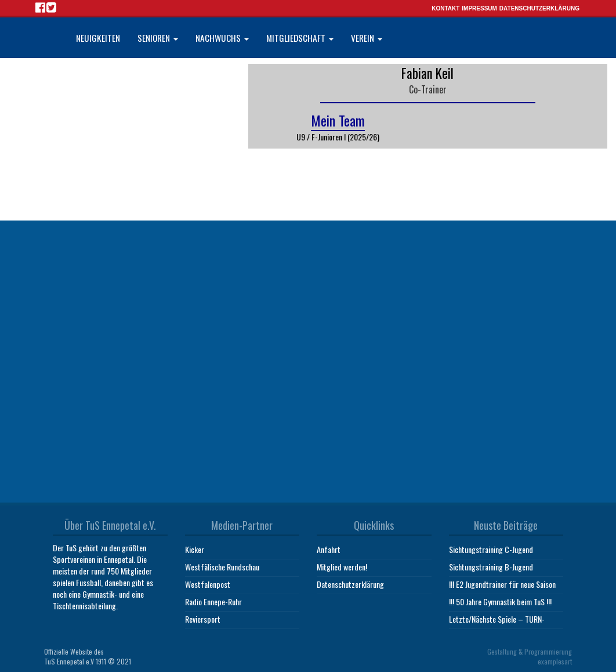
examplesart (555, 661)
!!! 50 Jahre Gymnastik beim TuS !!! (500, 601)
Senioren (158, 38)
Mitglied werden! (342, 567)
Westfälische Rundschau (222, 567)
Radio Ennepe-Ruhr (213, 601)
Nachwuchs (222, 38)
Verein (367, 38)
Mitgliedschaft (300, 38)
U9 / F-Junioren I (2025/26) (338, 137)
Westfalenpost (208, 584)
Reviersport (203, 619)
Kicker (195, 549)
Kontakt (445, 8)
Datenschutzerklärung (539, 8)
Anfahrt (329, 549)
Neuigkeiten (98, 38)
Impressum (479, 8)
